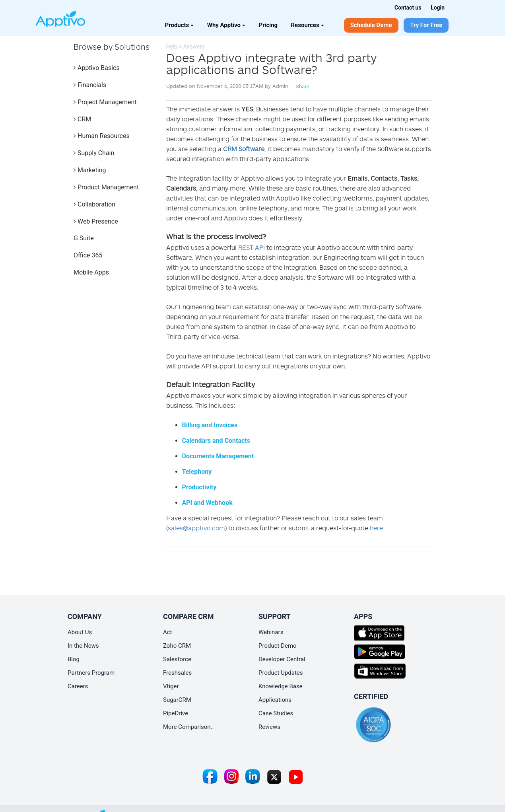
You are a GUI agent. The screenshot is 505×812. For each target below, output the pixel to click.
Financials (90, 85)
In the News (83, 646)
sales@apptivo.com (196, 528)
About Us (80, 632)
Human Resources (102, 136)
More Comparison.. (188, 727)
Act (168, 632)
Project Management (105, 102)
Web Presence (96, 221)
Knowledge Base (281, 686)
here (376, 528)
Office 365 (88, 255)
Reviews (269, 727)
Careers (78, 686)
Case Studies (276, 713)
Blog (74, 659)
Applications (275, 700)
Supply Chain (94, 153)
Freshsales (177, 673)
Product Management (106, 187)
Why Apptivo (226, 25)
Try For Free (426, 25)
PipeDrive (176, 713)
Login (438, 8)
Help (172, 47)
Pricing (268, 25)
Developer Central (282, 659)
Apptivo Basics (97, 68)
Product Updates (281, 673)
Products (180, 25)
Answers (194, 47)
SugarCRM (177, 700)
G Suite (84, 238)
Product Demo (278, 646)
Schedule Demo (371, 25)
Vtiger (171, 686)
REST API (252, 247)
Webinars (271, 632)
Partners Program (91, 673)
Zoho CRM (177, 646)
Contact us (408, 8)
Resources (308, 25)
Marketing (90, 170)
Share (302, 87)
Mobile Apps (91, 272)
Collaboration (94, 204)
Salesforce (177, 659)
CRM (82, 119)
